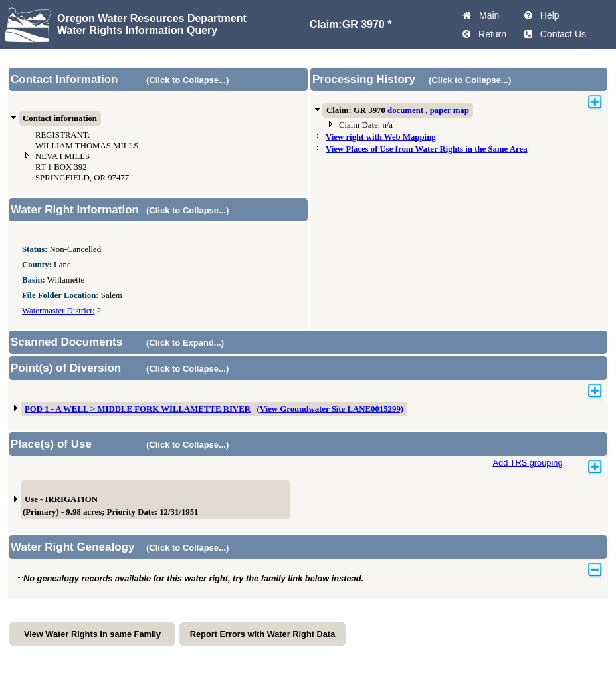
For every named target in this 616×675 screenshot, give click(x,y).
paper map (450, 110)
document (405, 110)
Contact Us (561, 34)
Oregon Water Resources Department (152, 18)
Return (490, 34)
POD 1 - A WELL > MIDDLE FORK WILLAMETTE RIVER (138, 409)
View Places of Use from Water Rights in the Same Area (427, 149)
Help (547, 15)
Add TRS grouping (527, 463)
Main (486, 15)
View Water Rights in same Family (92, 634)
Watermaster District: (58, 311)
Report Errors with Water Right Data (263, 634)
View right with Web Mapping (381, 137)
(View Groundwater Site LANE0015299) (331, 409)
